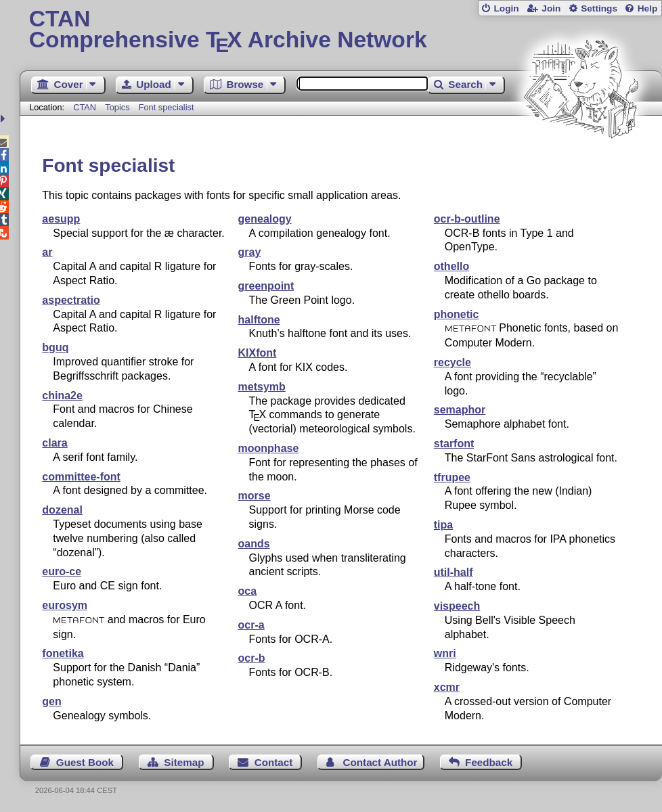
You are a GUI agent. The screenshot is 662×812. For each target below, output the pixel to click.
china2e (62, 396)
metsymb (262, 387)
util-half (454, 572)
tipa (443, 525)
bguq (55, 347)
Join (551, 8)
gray (250, 252)
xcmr (447, 687)
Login (506, 8)
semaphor (460, 410)
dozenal (62, 510)
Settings (599, 8)
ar (47, 252)
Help (648, 8)
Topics (118, 107)
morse (255, 496)
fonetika (63, 653)
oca (248, 591)
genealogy (265, 219)
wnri (445, 653)
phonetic (457, 314)
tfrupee (452, 477)
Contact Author (380, 762)
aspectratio (71, 300)
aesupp (61, 219)
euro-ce (62, 571)
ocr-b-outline (467, 219)
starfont (454, 444)
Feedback (489, 762)
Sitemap (184, 762)
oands (254, 544)
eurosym (65, 605)
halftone (259, 320)
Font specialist (167, 107)
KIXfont (258, 353)
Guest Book (85, 762)
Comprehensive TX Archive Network (341, 30)
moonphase (269, 448)
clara (54, 443)
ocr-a (251, 625)
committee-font (81, 477)
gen (51, 701)
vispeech (457, 606)
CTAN (85, 107)
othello (451, 266)
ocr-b (252, 658)
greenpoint (266, 286)
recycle (453, 362)
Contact (274, 762)
